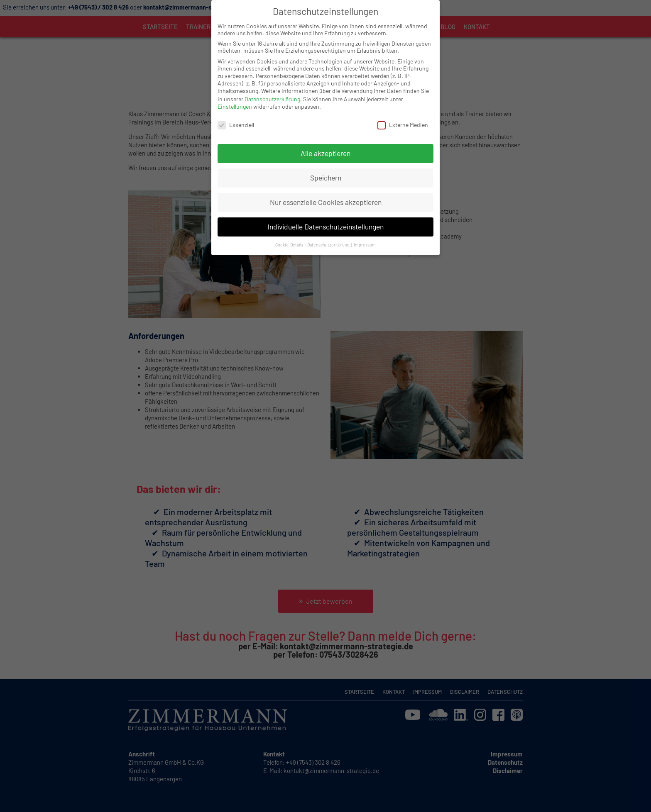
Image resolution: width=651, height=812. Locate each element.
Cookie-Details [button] (290, 237)
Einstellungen (235, 99)
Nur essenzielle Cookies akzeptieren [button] (326, 195)
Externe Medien (403, 117)
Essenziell (236, 117)
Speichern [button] (326, 170)
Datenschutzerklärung (272, 91)
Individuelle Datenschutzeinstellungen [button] (325, 219)
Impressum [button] (365, 237)
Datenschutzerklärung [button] (329, 237)
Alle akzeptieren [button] (325, 146)
